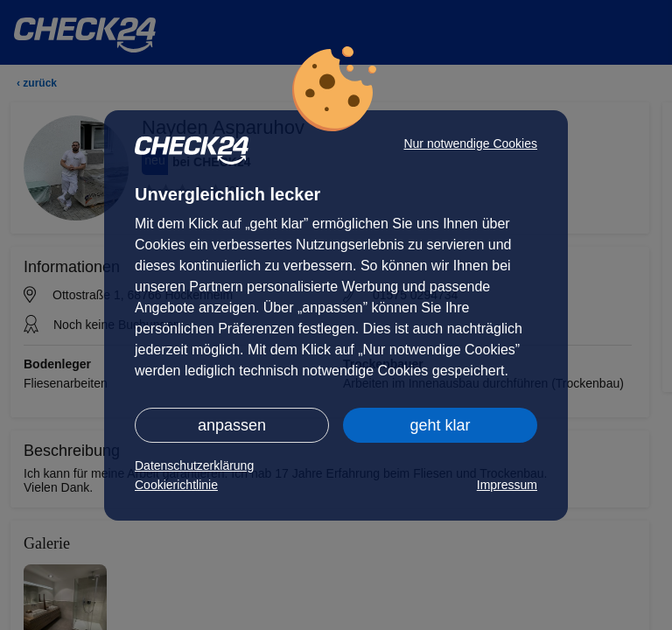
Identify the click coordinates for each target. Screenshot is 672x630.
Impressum (507, 485)
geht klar (440, 425)
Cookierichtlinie (176, 485)
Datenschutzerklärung (194, 465)
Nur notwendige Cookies (470, 143)
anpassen (232, 425)
